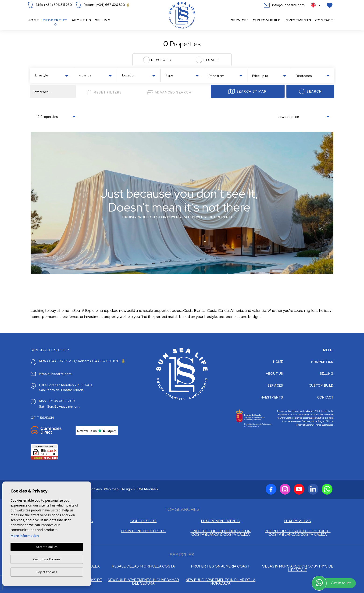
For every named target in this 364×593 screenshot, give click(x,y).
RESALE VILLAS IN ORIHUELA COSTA (143, 566)
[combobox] (51, 75)
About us (82, 20)
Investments (298, 20)
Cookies (95, 489)
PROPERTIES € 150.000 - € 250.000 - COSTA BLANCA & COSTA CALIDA (298, 533)
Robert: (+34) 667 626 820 (103, 5)
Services (240, 20)
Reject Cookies (47, 572)
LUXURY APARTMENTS (220, 521)
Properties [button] (55, 20)
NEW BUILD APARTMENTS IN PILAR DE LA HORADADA (221, 582)
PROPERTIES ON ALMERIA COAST (221, 566)
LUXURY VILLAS (298, 521)
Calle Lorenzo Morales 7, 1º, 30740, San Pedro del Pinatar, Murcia (66, 387)
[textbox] (52, 75)
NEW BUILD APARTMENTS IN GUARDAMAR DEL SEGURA (144, 582)
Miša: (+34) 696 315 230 (50, 5)
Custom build (267, 20)
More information (25, 536)
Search (310, 91)
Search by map (248, 91)
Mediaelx (151, 489)
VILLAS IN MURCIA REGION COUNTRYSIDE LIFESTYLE (298, 568)
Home (33, 20)
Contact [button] (324, 20)
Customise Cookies (47, 559)
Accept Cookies (47, 547)
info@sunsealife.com (284, 5)
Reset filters (104, 92)
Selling (103, 20)
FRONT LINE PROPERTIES (143, 531)
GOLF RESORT (143, 521)
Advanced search (169, 92)
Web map (111, 489)
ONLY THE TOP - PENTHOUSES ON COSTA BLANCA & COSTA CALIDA (220, 533)
